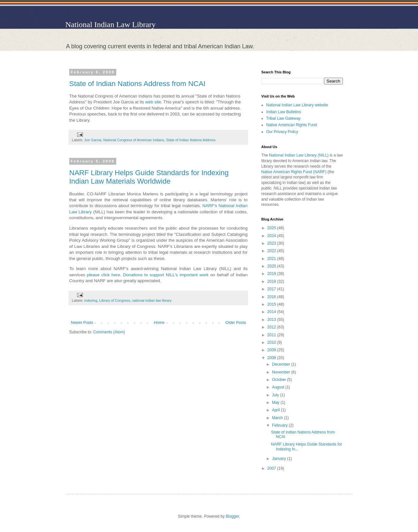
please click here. (104, 275)
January (280, 459)
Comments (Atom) (109, 332)
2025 (272, 228)
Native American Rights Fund (291, 125)
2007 (272, 468)
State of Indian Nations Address (191, 140)
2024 (272, 236)
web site (153, 102)
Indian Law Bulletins (284, 112)
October (280, 380)
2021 (272, 259)
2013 (272, 320)
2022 (272, 251)
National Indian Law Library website (297, 105)
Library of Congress (115, 300)
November (282, 372)
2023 (272, 243)
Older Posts (236, 323)
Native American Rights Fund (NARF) (294, 172)
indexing (91, 300)
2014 (272, 312)
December (282, 364)
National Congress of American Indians (134, 140)
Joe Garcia (93, 140)
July (276, 395)
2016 (272, 297)
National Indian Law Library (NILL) (299, 155)
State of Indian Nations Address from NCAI (137, 84)
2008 (272, 358)
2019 (272, 274)
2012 (272, 327)
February (280, 425)
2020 (272, 266)
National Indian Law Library (111, 24)
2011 (272, 335)
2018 (272, 281)
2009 (272, 350)
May (276, 403)
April (276, 410)
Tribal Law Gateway (283, 118)
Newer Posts (82, 323)
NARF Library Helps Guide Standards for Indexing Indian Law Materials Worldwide (149, 177)
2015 (272, 304)
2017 (272, 289)
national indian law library (152, 300)
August (279, 387)
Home (159, 323)
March (278, 418)
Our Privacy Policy (282, 132)
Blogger (232, 516)
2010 (272, 342)
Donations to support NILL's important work (167, 275)
